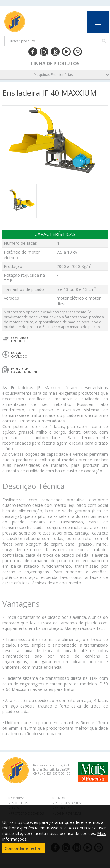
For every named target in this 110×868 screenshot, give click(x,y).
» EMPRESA (16, 798)
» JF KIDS (59, 798)
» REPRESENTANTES (66, 803)
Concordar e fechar (23, 848)
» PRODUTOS (18, 803)
